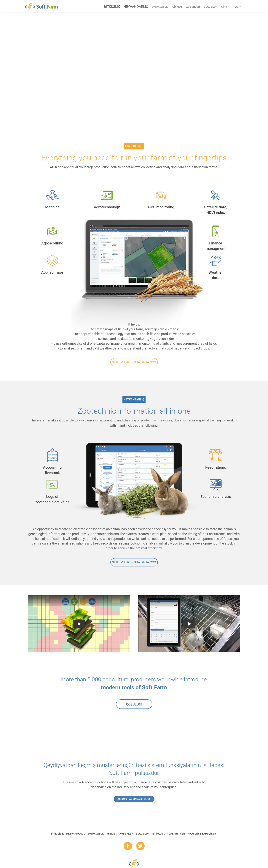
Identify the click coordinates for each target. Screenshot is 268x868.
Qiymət (177, 7)
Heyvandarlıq (136, 7)
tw (140, 846)
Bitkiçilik (112, 7)
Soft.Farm (43, 7)
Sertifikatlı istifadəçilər (198, 834)
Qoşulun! (134, 704)
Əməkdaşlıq (160, 7)
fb (128, 846)
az (238, 7)
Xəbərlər (193, 7)
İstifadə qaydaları (165, 834)
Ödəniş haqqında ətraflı (134, 799)
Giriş (224, 7)
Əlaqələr (210, 7)
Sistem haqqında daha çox (134, 362)
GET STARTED (50, 91)
